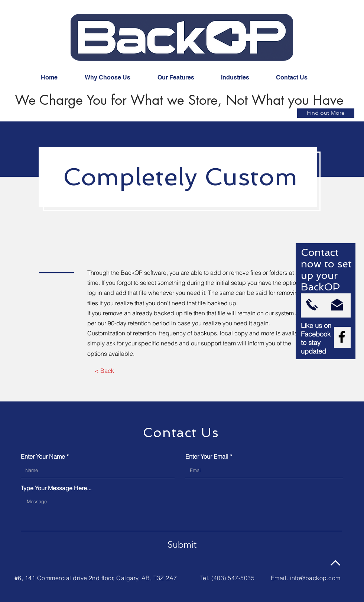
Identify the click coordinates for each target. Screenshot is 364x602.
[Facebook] (342, 337)
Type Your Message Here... (56, 488)
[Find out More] (326, 113)
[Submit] (182, 544)
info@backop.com (315, 578)
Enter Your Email (207, 456)
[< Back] (104, 371)
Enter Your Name (43, 456)
